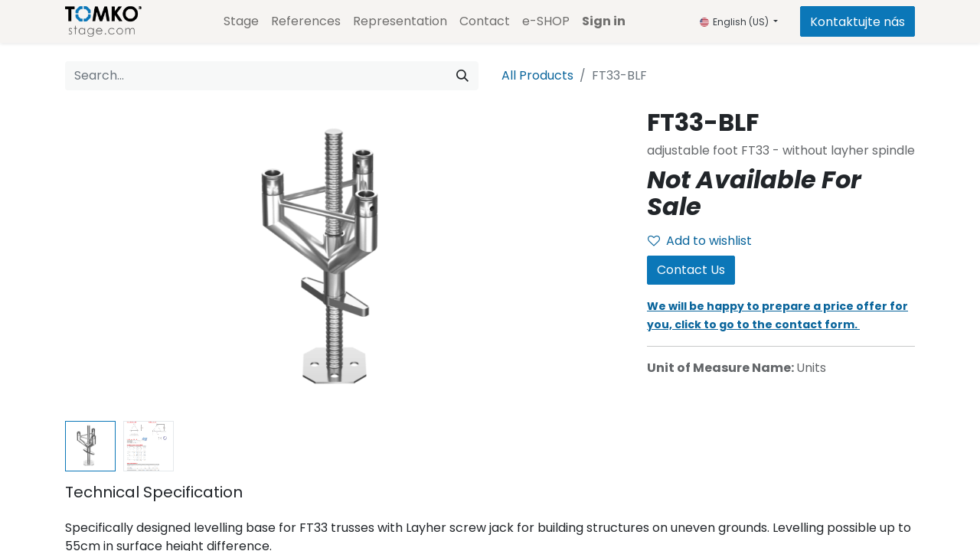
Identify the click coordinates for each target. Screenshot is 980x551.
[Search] (462, 76)
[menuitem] (241, 21)
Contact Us (691, 270)
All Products (537, 75)
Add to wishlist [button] (700, 241)
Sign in (604, 21)
